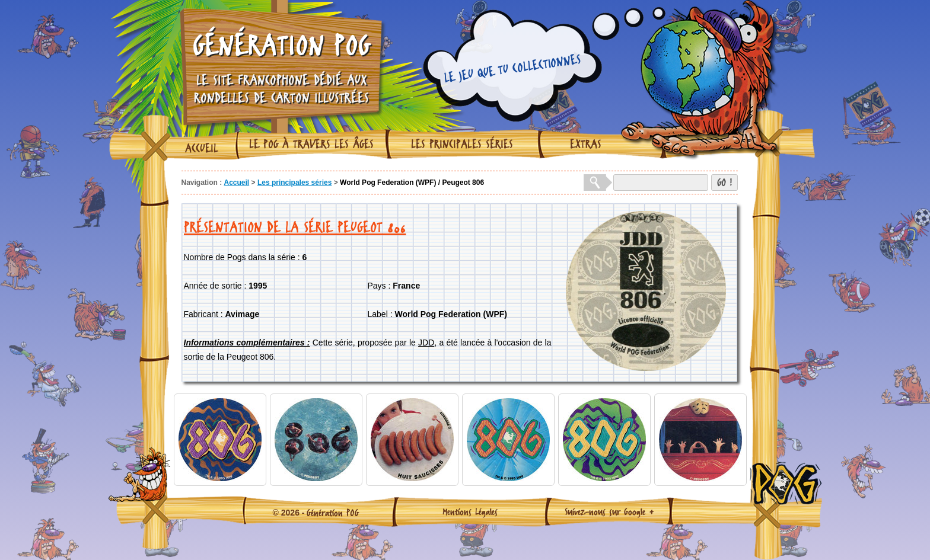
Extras (586, 144)
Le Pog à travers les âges (311, 144)
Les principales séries (462, 144)
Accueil (202, 148)
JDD (426, 343)
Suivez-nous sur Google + (609, 511)
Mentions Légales (470, 511)
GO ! (724, 182)
